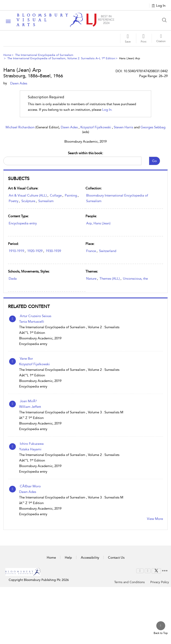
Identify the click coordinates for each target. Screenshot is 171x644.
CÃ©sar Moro (30, 486)
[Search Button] (165, 20)
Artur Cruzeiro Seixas (36, 316)
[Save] (128, 38)
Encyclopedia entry (23, 223)
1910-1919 (16, 251)
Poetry (13, 201)
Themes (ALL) (110, 279)
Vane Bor (26, 359)
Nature (91, 279)
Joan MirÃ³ (28, 401)
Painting (71, 195)
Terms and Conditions (129, 582)
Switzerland (108, 251)
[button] (144, 38)
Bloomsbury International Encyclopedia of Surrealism (117, 198)
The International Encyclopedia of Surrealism (44, 55)
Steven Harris (124, 127)
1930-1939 (53, 251)
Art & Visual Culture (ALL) (28, 195)
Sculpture (28, 201)
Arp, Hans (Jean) (98, 223)
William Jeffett (30, 407)
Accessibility (90, 558)
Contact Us (116, 558)
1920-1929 (35, 251)
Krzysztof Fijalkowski (96, 127)
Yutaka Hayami (30, 449)
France (91, 251)
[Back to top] (161, 628)
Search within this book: (85, 153)
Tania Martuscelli (32, 322)
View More (155, 519)
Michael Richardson (20, 127)
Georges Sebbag (153, 127)
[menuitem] (140, 571)
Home (7, 55)
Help (68, 558)
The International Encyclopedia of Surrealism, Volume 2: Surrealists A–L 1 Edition (61, 58)
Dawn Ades (70, 127)
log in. (107, 110)
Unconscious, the (135, 279)
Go (154, 161)
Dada (13, 279)
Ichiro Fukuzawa (32, 444)
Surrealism (46, 201)
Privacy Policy (160, 582)
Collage (56, 195)
